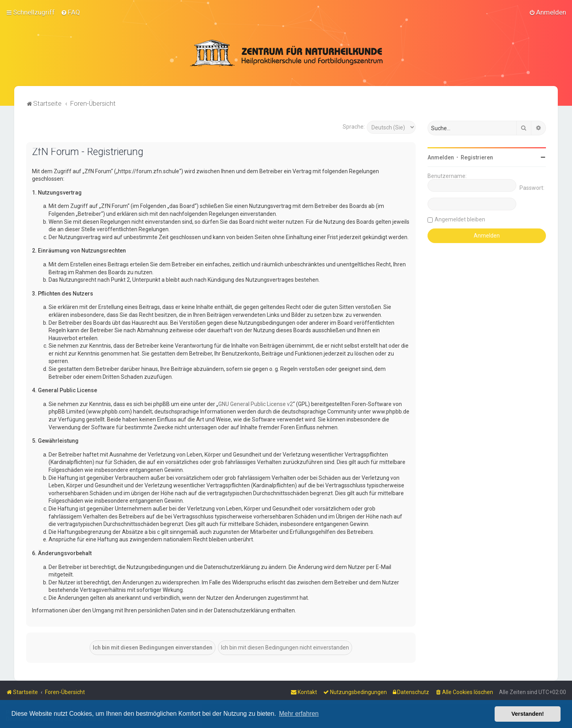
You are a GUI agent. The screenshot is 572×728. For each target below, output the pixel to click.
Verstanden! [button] (528, 714)
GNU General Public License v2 (256, 404)
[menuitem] (70, 12)
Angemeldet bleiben (460, 219)
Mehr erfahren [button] (299, 714)
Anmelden (441, 157)
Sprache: (354, 126)
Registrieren (477, 157)
